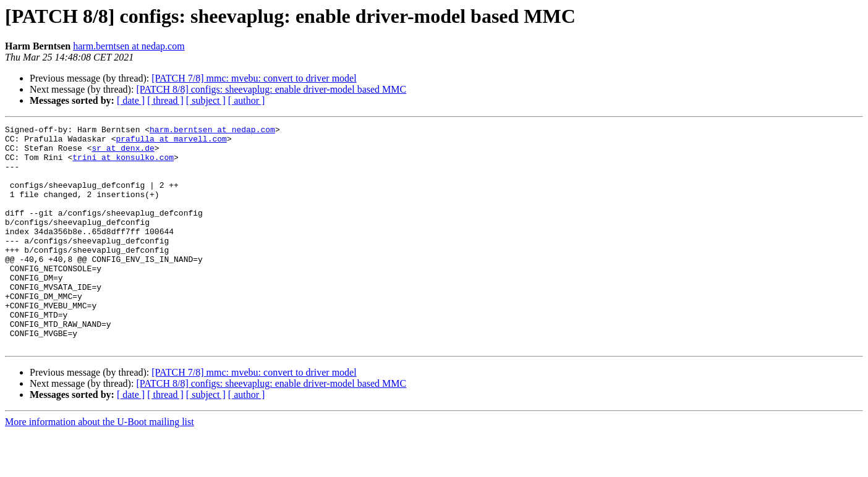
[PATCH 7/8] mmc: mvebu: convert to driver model (254, 78)
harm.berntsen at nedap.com (129, 46)
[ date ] (131, 100)
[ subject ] (206, 100)
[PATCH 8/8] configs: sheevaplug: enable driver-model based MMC (271, 89)
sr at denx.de (123, 153)
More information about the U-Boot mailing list (100, 466)
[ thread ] (165, 100)
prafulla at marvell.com (171, 142)
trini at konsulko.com (123, 164)
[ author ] (247, 100)
